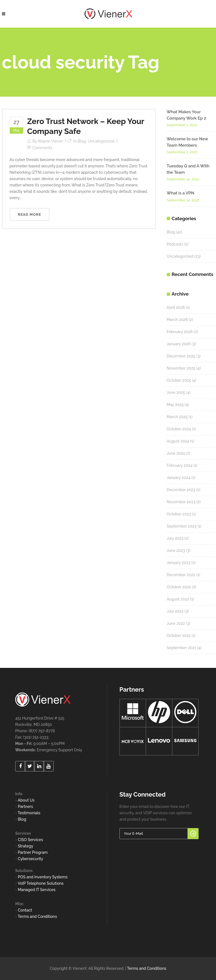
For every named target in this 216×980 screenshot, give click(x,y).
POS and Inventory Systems (43, 877)
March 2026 (177, 320)
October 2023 (179, 514)
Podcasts (175, 244)
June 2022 (176, 623)
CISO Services (30, 840)
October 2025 (179, 380)
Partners (25, 807)
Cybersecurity (30, 859)
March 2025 (177, 417)
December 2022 (181, 575)
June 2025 (176, 392)
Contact (25, 910)
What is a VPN (181, 193)
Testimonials (29, 813)
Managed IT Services (37, 890)
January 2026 (179, 344)
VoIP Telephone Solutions (41, 883)
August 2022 (178, 599)
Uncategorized (101, 141)
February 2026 (180, 332)
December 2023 (181, 490)
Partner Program (33, 852)
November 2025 (181, 368)
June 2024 (176, 453)
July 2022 (175, 611)
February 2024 (180, 465)
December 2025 (181, 356)
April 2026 (176, 307)
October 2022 (179, 587)
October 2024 (179, 429)
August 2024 (178, 441)
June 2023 (176, 550)
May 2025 (175, 405)
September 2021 (182, 648)
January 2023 (179, 563)
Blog (82, 141)
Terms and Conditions (37, 916)
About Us (26, 800)
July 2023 (175, 538)
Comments (42, 148)
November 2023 (181, 502)
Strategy (25, 846)
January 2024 (179, 478)
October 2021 (179, 636)
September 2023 (182, 526)
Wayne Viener (50, 141)
